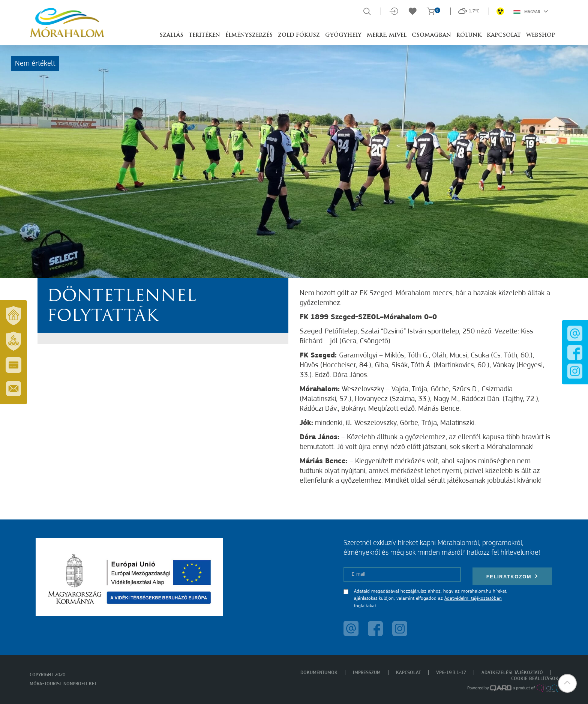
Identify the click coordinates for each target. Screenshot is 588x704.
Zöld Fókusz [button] (299, 35)
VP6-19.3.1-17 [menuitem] (451, 673)
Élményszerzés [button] (249, 35)
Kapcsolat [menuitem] (408, 673)
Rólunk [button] (469, 35)
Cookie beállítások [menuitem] (535, 679)
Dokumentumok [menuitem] (319, 673)
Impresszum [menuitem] (367, 673)
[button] (567, 683)
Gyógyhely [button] (343, 35)
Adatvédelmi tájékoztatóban (473, 598)
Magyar (531, 11)
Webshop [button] (541, 35)
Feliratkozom (512, 576)
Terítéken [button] (204, 35)
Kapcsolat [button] (504, 35)
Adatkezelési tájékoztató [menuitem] (512, 673)
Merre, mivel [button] (387, 35)
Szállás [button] (171, 35)
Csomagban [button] (431, 35)
